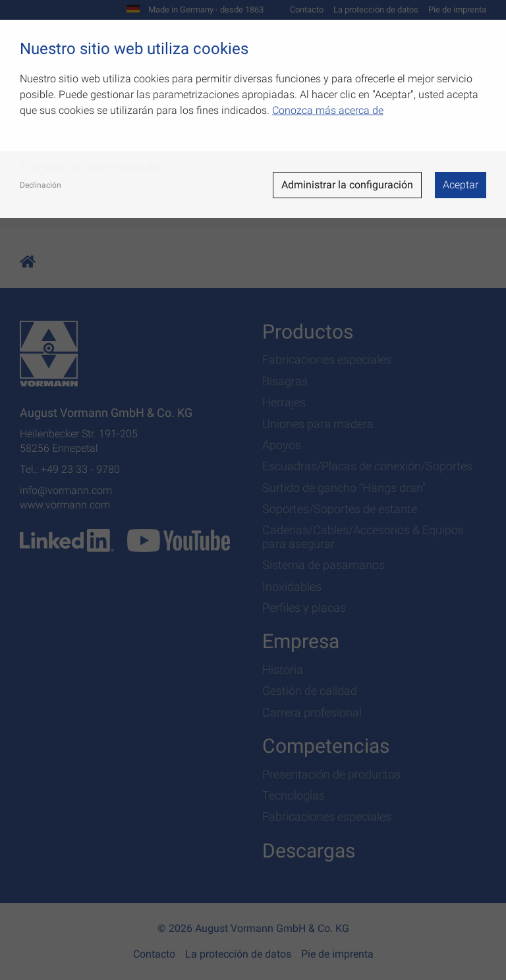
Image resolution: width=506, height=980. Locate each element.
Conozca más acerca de (328, 110)
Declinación (41, 185)
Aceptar (461, 185)
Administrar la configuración (347, 185)
